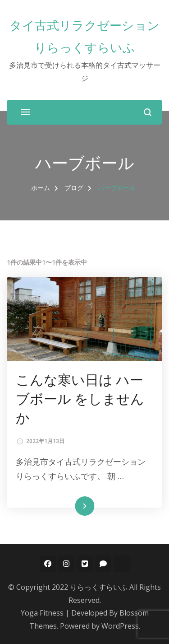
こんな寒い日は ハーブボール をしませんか (80, 398)
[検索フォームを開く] (148, 112)
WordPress (120, 626)
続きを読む (71, 506)
